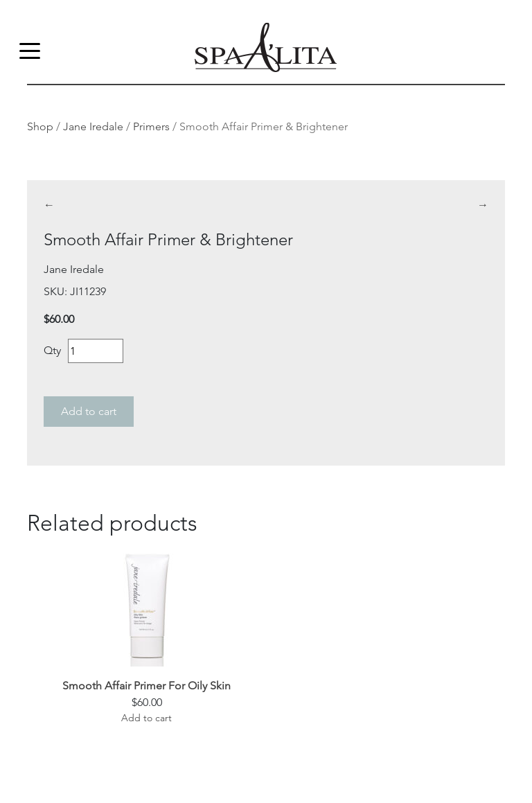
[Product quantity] (96, 351)
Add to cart (89, 411)
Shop (40, 126)
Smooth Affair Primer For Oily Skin (147, 686)
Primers (151, 126)
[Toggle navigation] (30, 50)
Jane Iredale (93, 126)
